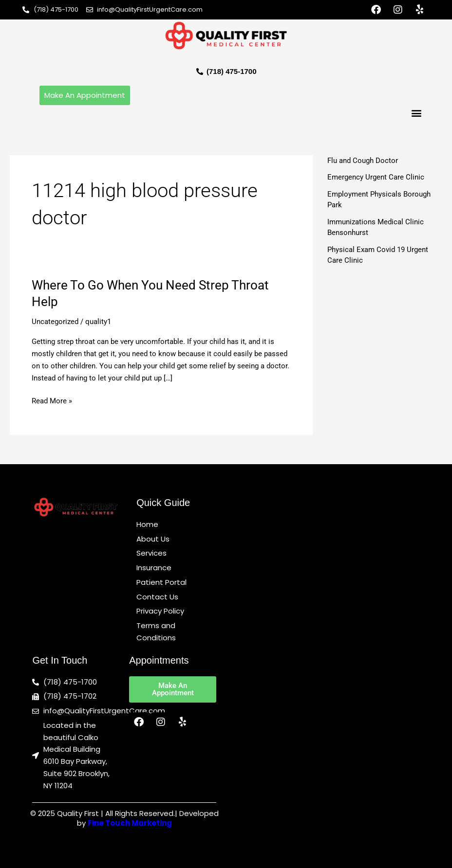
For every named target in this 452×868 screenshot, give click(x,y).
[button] (417, 113)
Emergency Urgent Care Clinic (376, 177)
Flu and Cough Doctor (363, 161)
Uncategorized (55, 322)
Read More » (52, 400)
